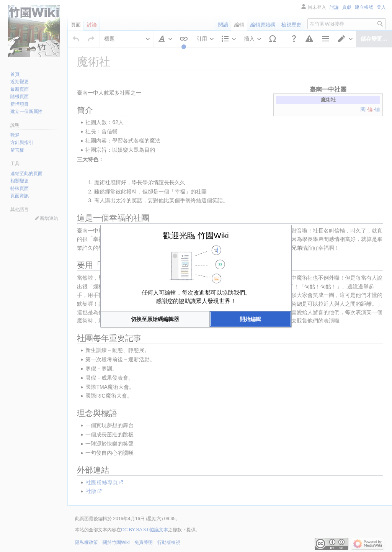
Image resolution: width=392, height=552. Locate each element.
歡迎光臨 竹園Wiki (196, 235)
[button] (155, 319)
